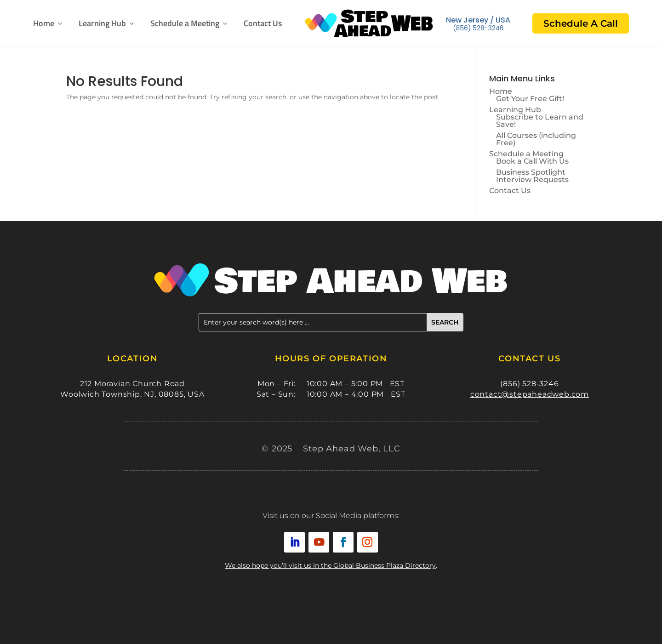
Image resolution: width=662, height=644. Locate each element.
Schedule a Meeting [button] (190, 23)
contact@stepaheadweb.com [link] (530, 394)
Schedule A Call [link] (581, 23)
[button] (445, 322)
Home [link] (49, 23)
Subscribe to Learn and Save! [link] (540, 121)
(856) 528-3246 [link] (478, 28)
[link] (369, 23)
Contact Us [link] (263, 23)
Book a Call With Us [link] (532, 161)
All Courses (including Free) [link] (536, 139)
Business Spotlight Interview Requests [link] (532, 176)
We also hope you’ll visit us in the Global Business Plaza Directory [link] (330, 565)
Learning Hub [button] (107, 23)
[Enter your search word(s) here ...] (313, 322)
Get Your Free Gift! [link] (530, 99)
